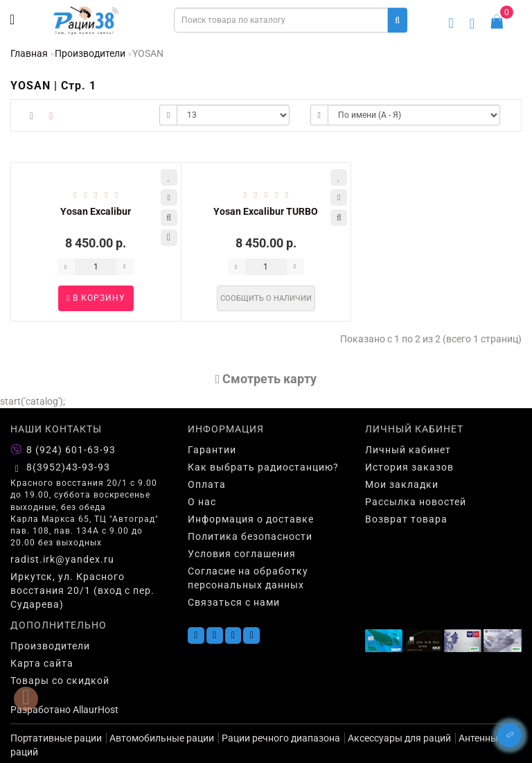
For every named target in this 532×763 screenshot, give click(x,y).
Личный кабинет (408, 450)
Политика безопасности (250, 536)
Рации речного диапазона (281, 738)
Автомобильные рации (162, 738)
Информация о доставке (251, 519)
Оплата (207, 484)
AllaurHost (96, 710)
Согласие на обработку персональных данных (248, 578)
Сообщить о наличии (266, 298)
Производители (90, 53)
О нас (202, 502)
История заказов (409, 467)
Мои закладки (402, 484)
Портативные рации (56, 738)
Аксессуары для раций (399, 738)
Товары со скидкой (60, 681)
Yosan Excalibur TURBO (266, 211)
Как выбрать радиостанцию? (263, 467)
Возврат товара (406, 519)
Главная (29, 53)
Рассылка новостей (416, 502)
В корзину (96, 298)
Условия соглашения (242, 554)
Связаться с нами (234, 602)
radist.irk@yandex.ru (62, 559)
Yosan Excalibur (96, 211)
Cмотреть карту (266, 379)
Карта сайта (42, 663)
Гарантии (212, 450)
